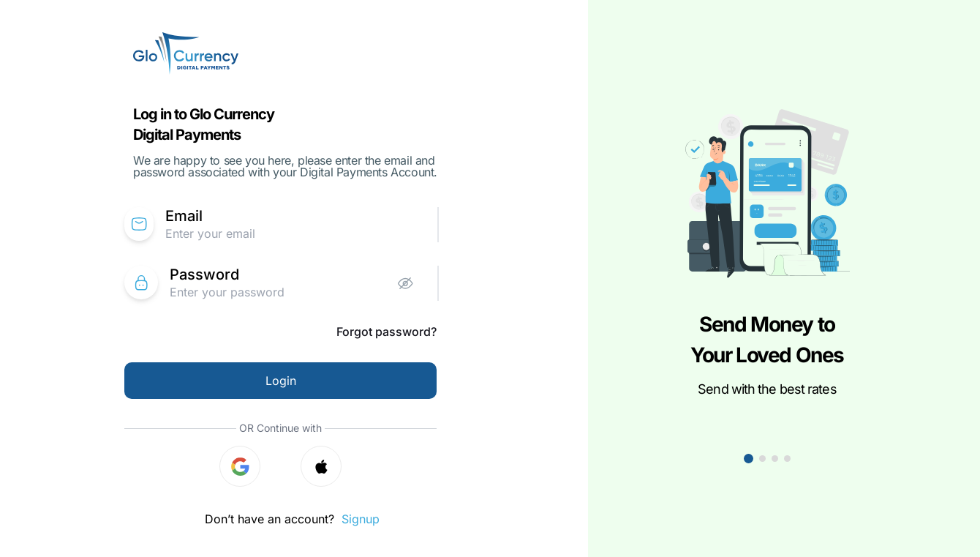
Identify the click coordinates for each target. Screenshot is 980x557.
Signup (361, 519)
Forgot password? (387, 332)
